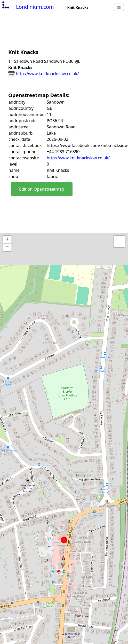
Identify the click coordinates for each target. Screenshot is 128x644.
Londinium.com (27, 7)
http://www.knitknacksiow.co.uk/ (43, 74)
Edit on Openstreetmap (42, 189)
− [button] (7, 247)
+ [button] (7, 240)
